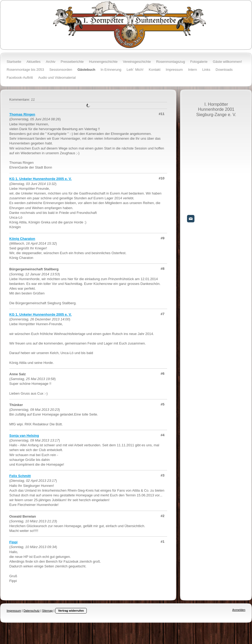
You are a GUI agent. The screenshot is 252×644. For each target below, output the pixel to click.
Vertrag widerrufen (71, 611)
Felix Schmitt (20, 476)
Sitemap (47, 611)
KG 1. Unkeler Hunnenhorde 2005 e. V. (40, 179)
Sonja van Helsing (24, 436)
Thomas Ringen (22, 114)
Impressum (14, 611)
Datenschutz (31, 611)
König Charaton (22, 239)
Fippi (13, 542)
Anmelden (239, 610)
